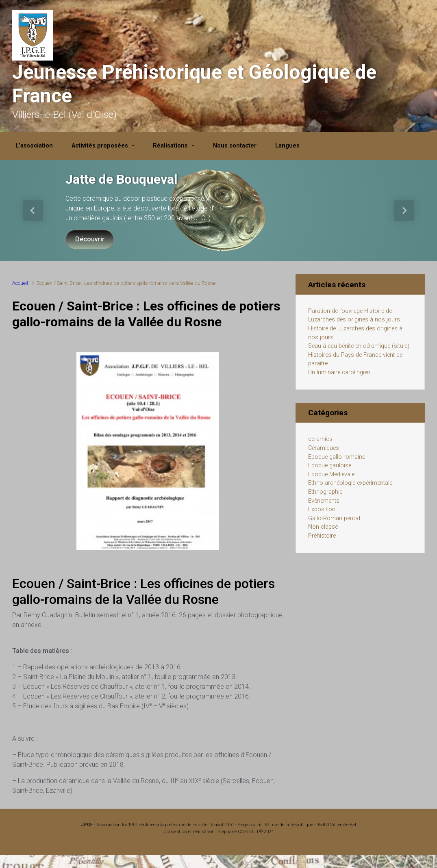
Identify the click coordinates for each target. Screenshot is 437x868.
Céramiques (324, 448)
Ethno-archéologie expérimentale (350, 483)
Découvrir (90, 239)
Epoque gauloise (330, 465)
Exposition (322, 509)
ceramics (320, 439)
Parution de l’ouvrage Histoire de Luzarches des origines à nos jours (354, 316)
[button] (33, 210)
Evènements (324, 501)
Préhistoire (322, 536)
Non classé (323, 527)
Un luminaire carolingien (339, 372)
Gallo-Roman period (334, 518)
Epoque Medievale (331, 474)
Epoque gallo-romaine (337, 457)
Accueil (20, 283)
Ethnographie (325, 492)
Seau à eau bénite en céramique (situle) (359, 346)
